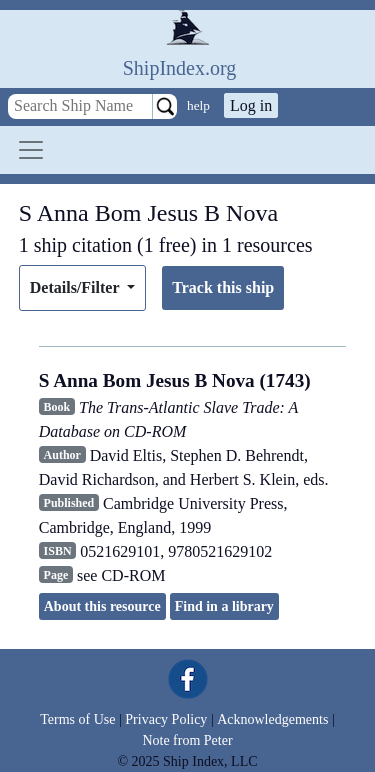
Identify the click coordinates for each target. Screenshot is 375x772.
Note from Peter (187, 740)
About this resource (102, 606)
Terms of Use (77, 719)
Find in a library (224, 606)
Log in (251, 105)
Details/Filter (76, 287)
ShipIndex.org (180, 68)
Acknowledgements (272, 719)
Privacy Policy (166, 719)
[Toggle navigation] (31, 150)
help (198, 105)
